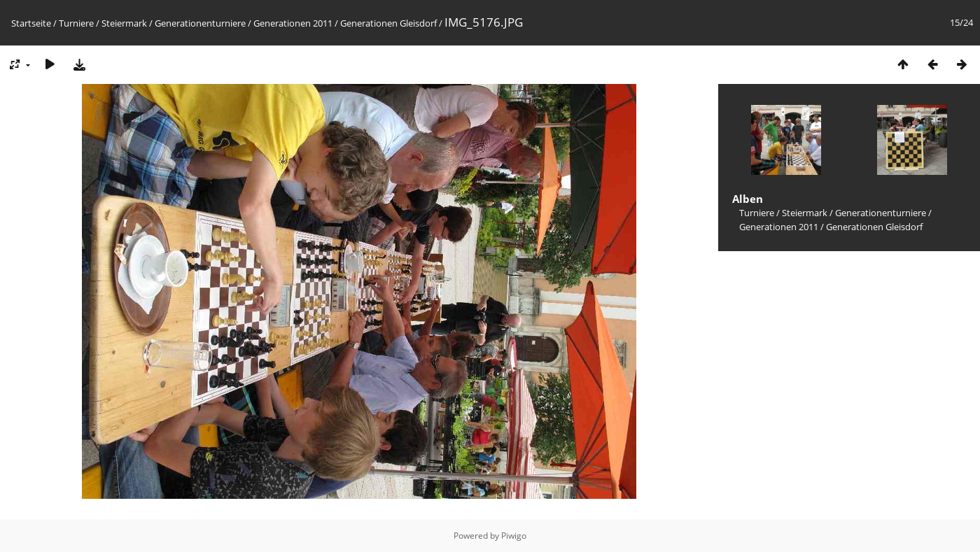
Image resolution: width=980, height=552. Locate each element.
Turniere (76, 23)
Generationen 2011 (293, 23)
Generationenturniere (200, 23)
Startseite (31, 23)
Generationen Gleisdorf (388, 23)
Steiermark (124, 23)
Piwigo (514, 536)
